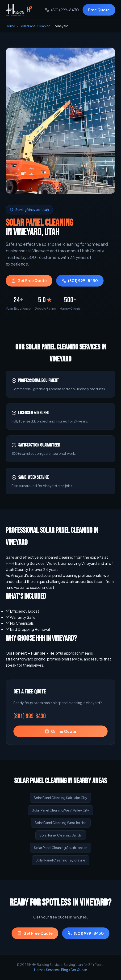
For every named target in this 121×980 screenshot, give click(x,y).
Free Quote (99, 10)
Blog (65, 970)
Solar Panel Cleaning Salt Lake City (60, 798)
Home (10, 26)
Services (52, 970)
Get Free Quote (29, 281)
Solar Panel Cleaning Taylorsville (60, 860)
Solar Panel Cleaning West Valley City (60, 810)
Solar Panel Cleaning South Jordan (61, 848)
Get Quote (79, 970)
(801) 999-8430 (62, 10)
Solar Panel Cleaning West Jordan (61, 823)
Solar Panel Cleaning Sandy (61, 835)
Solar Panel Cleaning (35, 26)
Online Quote (60, 731)
